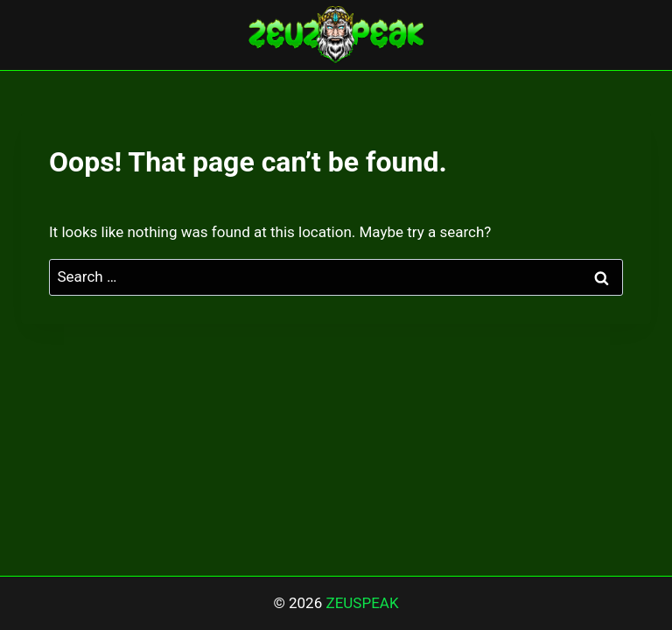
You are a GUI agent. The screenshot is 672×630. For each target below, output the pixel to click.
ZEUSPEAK (362, 603)
